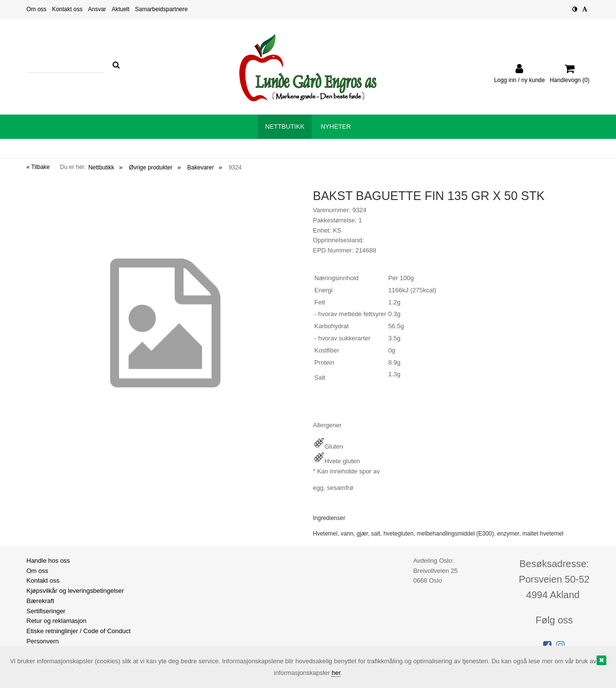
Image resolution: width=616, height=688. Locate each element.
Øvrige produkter (151, 168)
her (336, 673)
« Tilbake (38, 167)
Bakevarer (201, 168)
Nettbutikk (101, 168)
